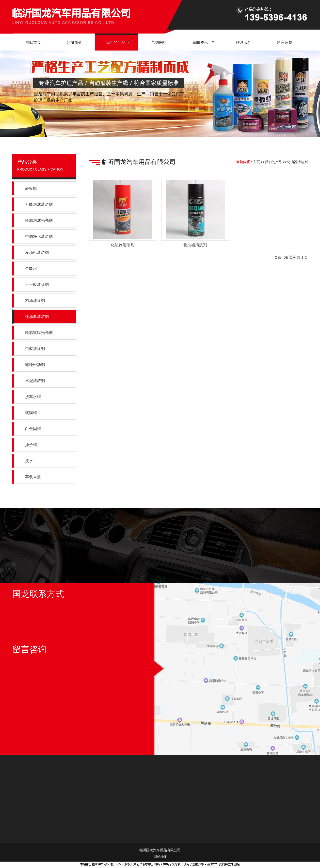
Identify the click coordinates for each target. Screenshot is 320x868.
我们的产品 (273, 162)
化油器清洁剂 (297, 162)
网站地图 (160, 857)
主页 (256, 162)
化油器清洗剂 (195, 245)
